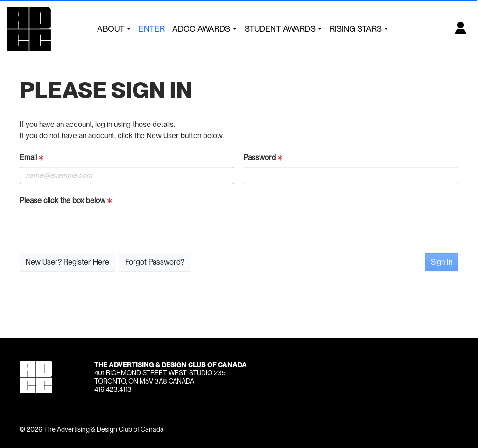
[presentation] (91, 228)
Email (32, 157)
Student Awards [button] (280, 29)
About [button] (111, 29)
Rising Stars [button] (356, 29)
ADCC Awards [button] (201, 29)
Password (263, 157)
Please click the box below (66, 200)
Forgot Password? (155, 262)
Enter (152, 29)
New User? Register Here (67, 262)
